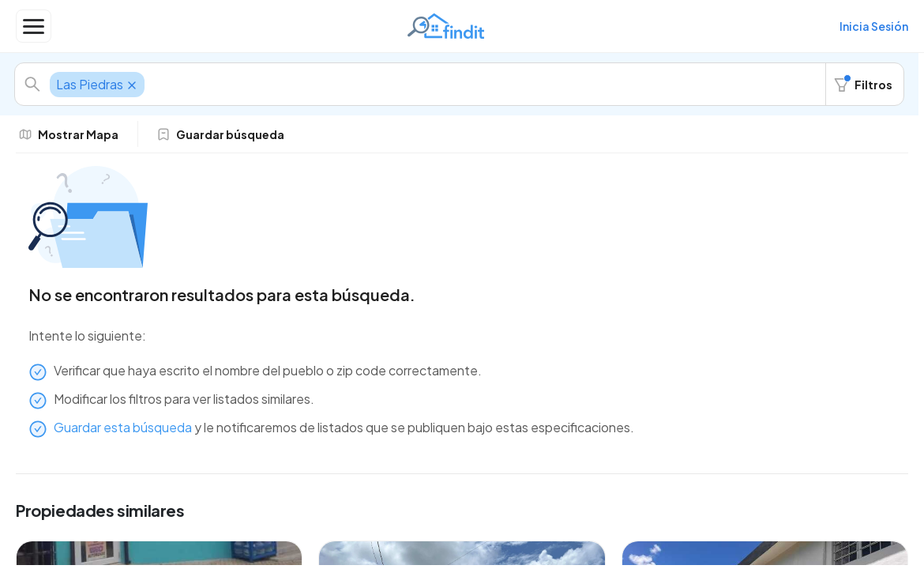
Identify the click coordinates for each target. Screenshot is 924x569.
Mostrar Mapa (69, 134)
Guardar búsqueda (221, 134)
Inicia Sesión (874, 26)
